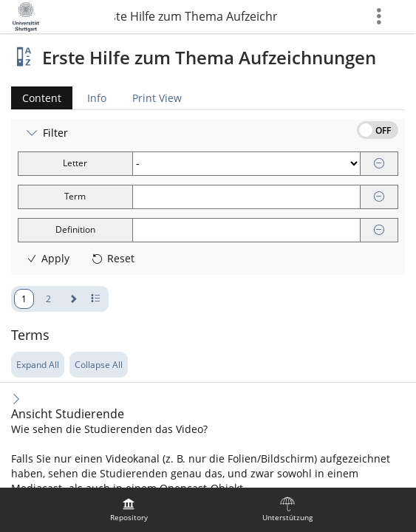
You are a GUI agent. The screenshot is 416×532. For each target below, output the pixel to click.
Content (36, 98)
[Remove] (379, 164)
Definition (75, 229)
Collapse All (99, 365)
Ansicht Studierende (68, 414)
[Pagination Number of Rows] (96, 299)
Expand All (38, 365)
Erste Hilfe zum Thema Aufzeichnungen (196, 16)
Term (75, 196)
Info (97, 98)
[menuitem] (129, 510)
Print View (157, 98)
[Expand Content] (16, 399)
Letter (75, 163)
